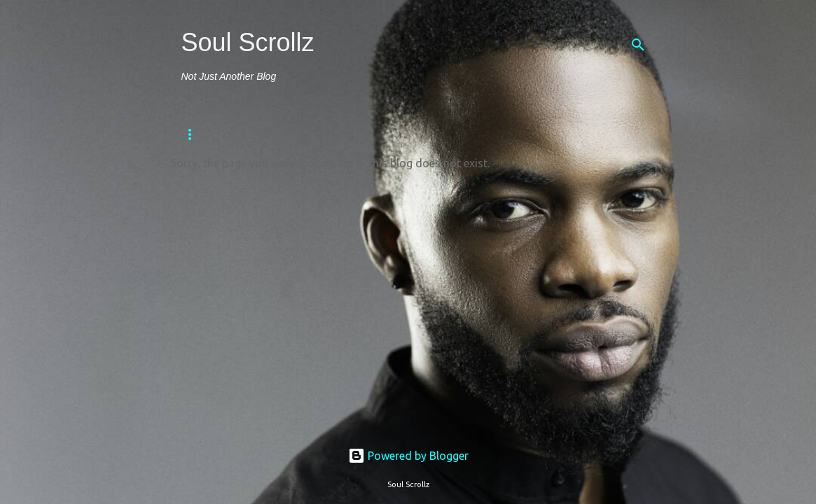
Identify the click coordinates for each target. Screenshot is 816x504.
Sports (392, 134)
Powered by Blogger (408, 456)
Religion (323, 134)
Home (194, 134)
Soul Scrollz (248, 42)
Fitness (255, 134)
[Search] (638, 45)
